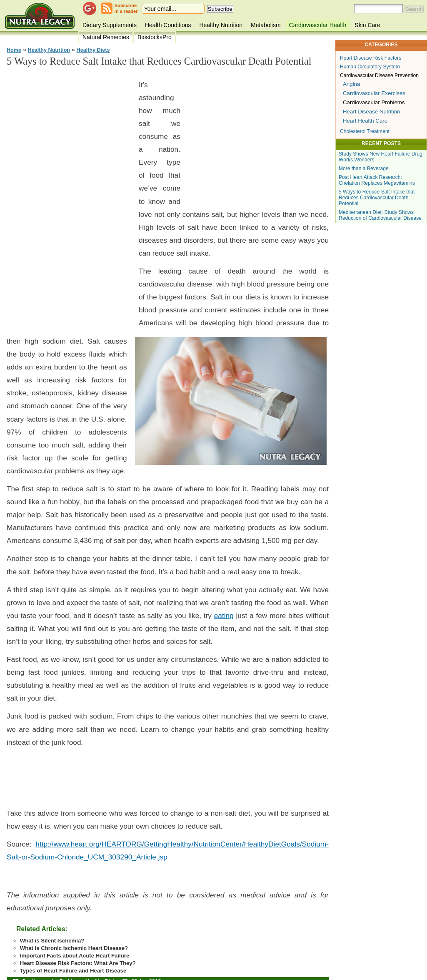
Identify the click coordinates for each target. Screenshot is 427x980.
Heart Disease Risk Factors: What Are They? (78, 963)
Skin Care (367, 25)
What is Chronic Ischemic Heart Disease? (74, 948)
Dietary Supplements (110, 25)
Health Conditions (168, 25)
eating (224, 616)
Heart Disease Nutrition (371, 112)
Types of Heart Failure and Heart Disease (73, 971)
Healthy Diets (93, 50)
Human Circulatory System (370, 67)
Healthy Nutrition (221, 25)
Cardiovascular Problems (374, 102)
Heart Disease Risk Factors (371, 58)
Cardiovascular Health (318, 25)
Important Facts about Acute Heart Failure (75, 956)
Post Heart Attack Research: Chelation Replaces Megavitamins (377, 180)
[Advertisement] (69, 200)
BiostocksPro (155, 37)
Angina (351, 84)
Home (14, 50)
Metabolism (266, 25)
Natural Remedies (106, 37)
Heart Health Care (365, 121)
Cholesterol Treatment (365, 131)
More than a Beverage (364, 168)
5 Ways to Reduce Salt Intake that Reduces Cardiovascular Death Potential (377, 198)
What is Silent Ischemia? (52, 941)
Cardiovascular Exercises (374, 93)
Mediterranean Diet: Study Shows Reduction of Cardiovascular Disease (380, 215)
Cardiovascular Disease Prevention (379, 75)
